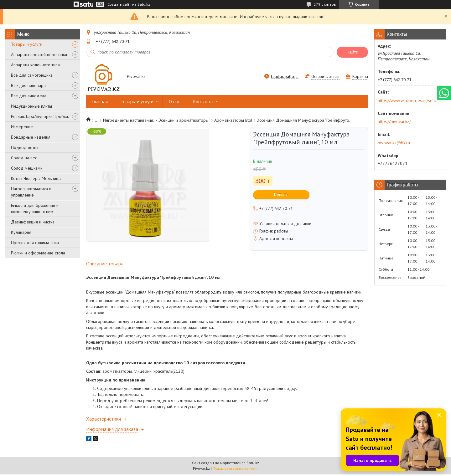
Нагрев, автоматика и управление (31, 192)
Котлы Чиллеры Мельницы (36, 178)
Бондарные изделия (31, 137)
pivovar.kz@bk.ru (394, 143)
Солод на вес (24, 158)
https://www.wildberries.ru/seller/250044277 (408, 100)
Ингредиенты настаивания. (129, 120)
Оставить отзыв (325, 77)
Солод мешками (27, 168)
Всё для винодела (29, 96)
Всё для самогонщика (32, 75)
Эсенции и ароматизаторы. (184, 120)
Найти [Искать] (352, 52)
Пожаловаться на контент (235, 470)
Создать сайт (119, 4)
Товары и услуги (27, 44)
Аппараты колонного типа (35, 65)
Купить (281, 194)
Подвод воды (25, 147)
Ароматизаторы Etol (233, 120)
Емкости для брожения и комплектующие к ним (35, 208)
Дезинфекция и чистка (33, 222)
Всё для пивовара (28, 85)
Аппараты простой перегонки (39, 54)
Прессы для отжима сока (35, 243)
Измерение (22, 127)
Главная (100, 102)
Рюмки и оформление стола (38, 253)
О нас (175, 102)
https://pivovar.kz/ (394, 121)
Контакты (203, 102)
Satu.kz (253, 464)
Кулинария (21, 232)
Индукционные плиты (31, 106)
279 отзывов (325, 4)
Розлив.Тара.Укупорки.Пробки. (40, 116)
